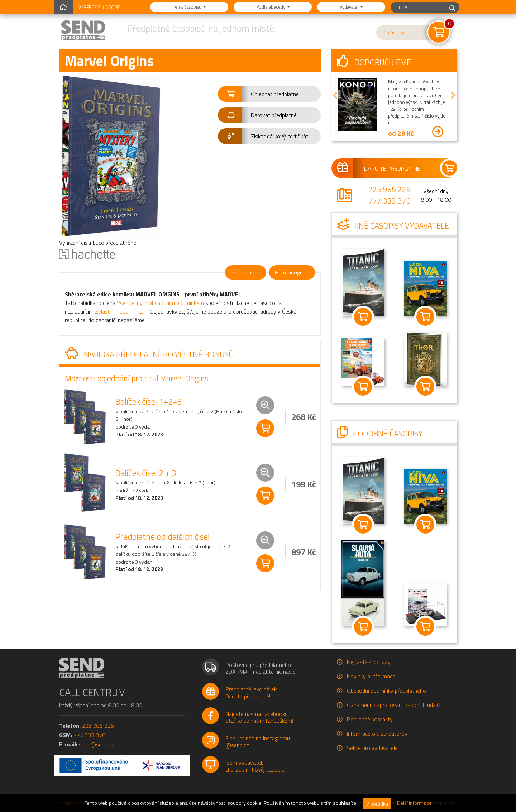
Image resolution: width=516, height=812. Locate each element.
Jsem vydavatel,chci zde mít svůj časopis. (255, 766)
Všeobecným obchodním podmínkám (160, 303)
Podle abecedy (271, 7)
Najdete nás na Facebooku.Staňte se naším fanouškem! (259, 717)
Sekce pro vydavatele (372, 748)
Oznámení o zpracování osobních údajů (393, 705)
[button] (269, 94)
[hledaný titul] (418, 7)
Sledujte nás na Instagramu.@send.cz (258, 742)
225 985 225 (390, 189)
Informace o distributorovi (378, 734)
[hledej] (452, 7)
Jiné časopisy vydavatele (393, 226)
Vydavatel (350, 7)
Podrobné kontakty (370, 719)
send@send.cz (96, 744)
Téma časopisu (188, 7)
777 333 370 (390, 201)
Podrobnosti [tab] (246, 272)
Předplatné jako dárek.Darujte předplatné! (252, 692)
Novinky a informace (371, 676)
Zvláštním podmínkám (121, 311)
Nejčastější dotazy (369, 662)
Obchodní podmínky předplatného (386, 691)
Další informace (414, 803)
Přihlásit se (393, 33)
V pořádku (377, 804)
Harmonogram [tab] (292, 272)
